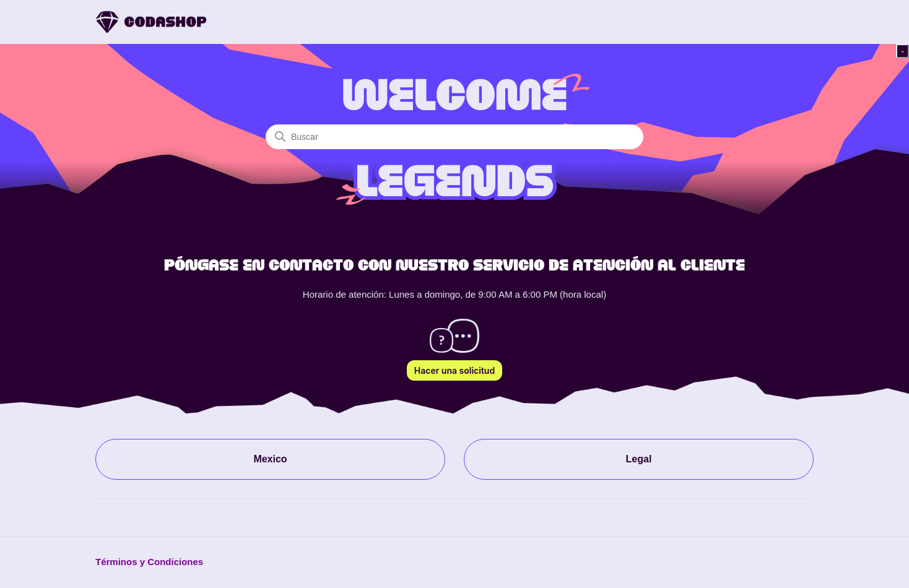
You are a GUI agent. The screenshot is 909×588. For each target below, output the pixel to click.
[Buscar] (454, 137)
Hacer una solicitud (454, 370)
